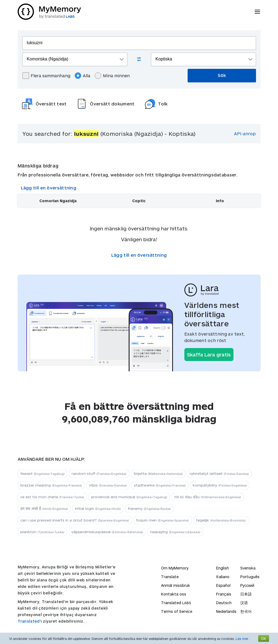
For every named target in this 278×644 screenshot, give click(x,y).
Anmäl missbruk (176, 585)
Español (223, 585)
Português (250, 577)
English (222, 568)
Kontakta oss (174, 594)
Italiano (223, 577)
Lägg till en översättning (49, 188)
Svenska (248, 568)
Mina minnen (112, 76)
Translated (29, 621)
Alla (83, 76)
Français (224, 594)
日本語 (246, 594)
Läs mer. (242, 639)
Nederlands (226, 611)
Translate (170, 577)
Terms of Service (177, 611)
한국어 (246, 611)
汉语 (244, 603)
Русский (247, 585)
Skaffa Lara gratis (209, 355)
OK (264, 638)
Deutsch (224, 603)
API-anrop (245, 133)
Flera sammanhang (46, 76)
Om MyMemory (175, 568)
